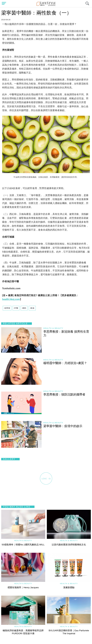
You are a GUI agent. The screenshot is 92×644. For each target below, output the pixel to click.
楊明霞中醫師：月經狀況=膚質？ (65, 363)
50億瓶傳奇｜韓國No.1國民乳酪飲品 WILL (23, 545)
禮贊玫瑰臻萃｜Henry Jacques (23, 587)
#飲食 (32, 308)
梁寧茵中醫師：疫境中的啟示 (63, 426)
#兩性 (24, 308)
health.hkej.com (11, 299)
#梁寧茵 (7, 308)
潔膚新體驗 (69, 587)
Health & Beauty (53, 328)
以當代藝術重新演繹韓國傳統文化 (69, 545)
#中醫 (16, 308)
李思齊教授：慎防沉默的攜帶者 (64, 394)
